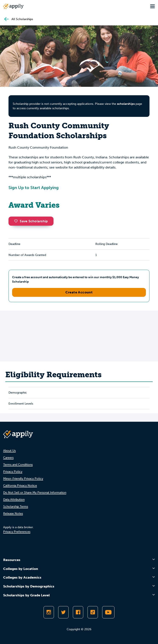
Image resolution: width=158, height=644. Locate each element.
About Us (9, 451)
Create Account (79, 292)
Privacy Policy (13, 472)
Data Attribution (14, 500)
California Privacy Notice (20, 486)
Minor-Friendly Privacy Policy (23, 479)
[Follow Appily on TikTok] (93, 612)
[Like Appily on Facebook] (78, 612)
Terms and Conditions (18, 465)
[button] (17, 221)
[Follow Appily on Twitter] (63, 612)
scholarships (126, 104)
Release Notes (13, 513)
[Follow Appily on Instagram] (49, 612)
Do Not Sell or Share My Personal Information (35, 493)
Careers (8, 458)
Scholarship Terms (16, 506)
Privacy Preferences (17, 532)
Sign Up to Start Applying (34, 188)
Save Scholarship (31, 221)
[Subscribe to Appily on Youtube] (108, 612)
